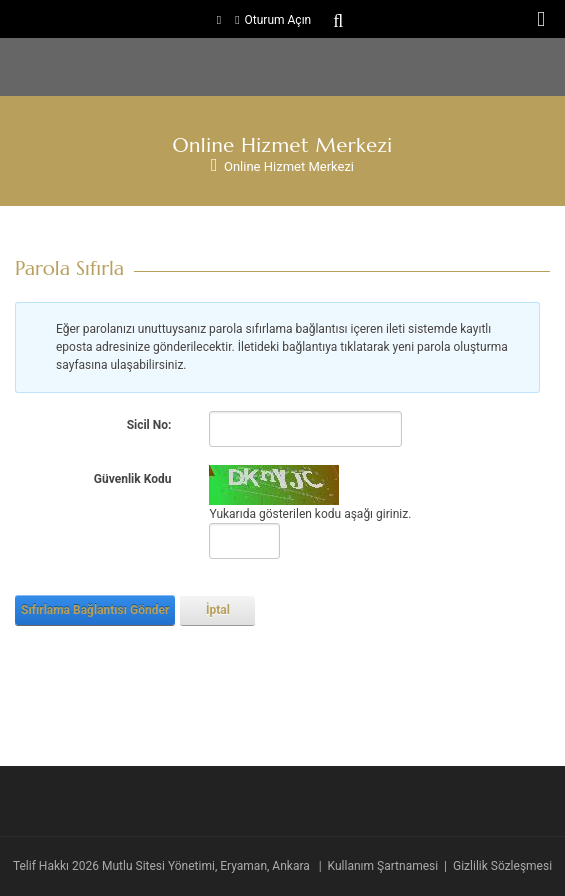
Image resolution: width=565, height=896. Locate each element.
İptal (218, 610)
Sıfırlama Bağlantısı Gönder (95, 610)
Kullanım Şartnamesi (383, 866)
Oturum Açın (278, 20)
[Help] (184, 425)
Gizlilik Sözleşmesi (502, 866)
